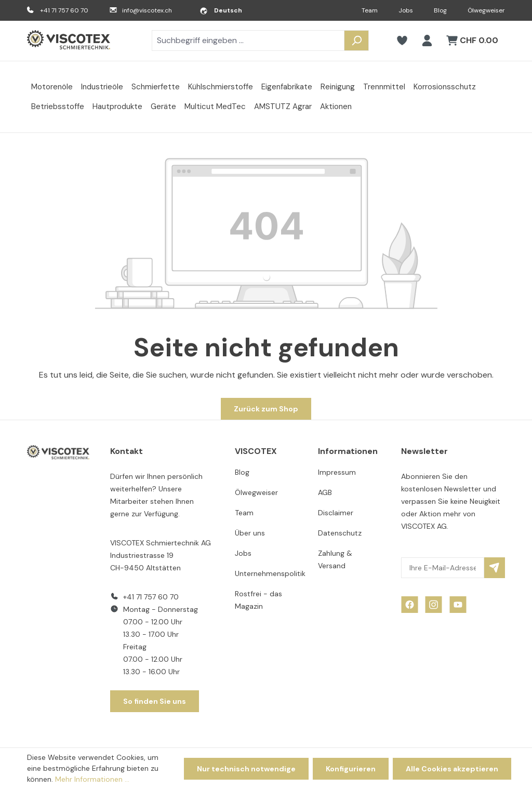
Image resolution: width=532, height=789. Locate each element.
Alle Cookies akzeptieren (452, 769)
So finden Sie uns (155, 701)
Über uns (250, 533)
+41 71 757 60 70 (64, 10)
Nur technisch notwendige (246, 769)
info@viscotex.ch (147, 10)
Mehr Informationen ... (92, 779)
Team (370, 10)
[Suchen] (356, 41)
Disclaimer (336, 513)
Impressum (337, 472)
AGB (325, 492)
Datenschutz (340, 533)
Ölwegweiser (486, 10)
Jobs (406, 10)
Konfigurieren (351, 769)
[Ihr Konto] (427, 41)
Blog (440, 10)
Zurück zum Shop (266, 409)
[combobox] (248, 41)
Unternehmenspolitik (270, 573)
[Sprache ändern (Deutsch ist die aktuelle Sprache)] (221, 10)
